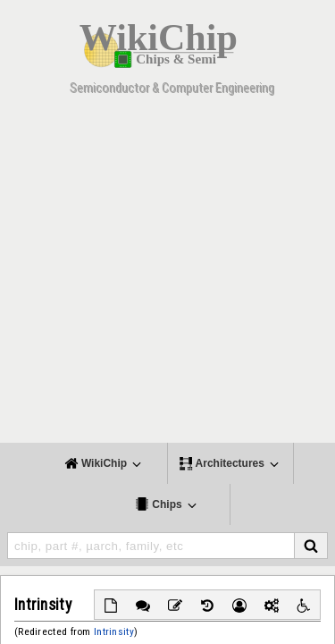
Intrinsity (114, 631)
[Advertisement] (167, 275)
